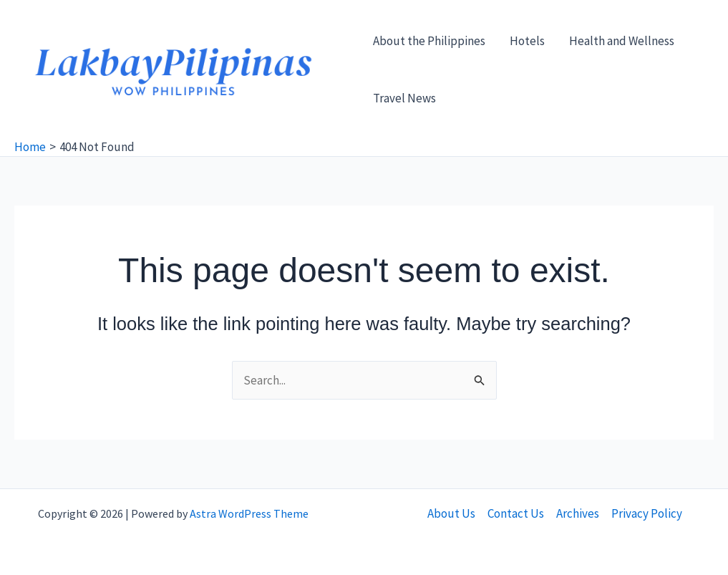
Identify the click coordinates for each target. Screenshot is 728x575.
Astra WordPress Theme (249, 513)
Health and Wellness (622, 41)
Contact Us (516, 513)
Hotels (527, 41)
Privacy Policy (647, 513)
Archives (578, 513)
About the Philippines (429, 41)
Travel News (404, 98)
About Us (451, 513)
